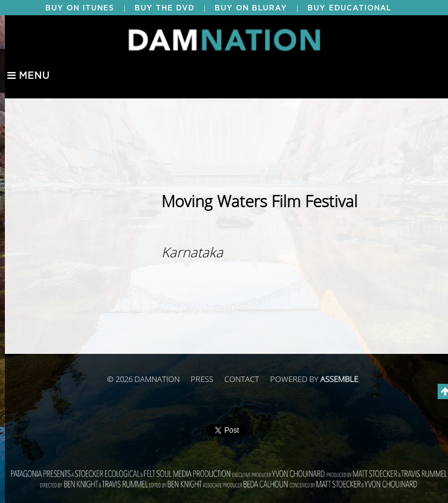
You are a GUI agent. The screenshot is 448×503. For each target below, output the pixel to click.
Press (202, 380)
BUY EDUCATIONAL (349, 8)
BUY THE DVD (164, 8)
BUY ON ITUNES (80, 8)
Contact (242, 380)
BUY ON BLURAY (251, 8)
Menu (28, 76)
